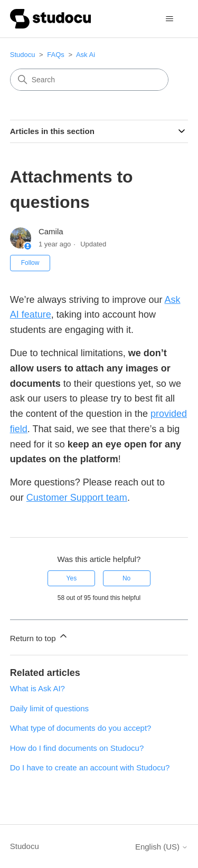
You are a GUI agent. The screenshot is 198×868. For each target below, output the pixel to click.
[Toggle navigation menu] (169, 19)
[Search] (89, 80)
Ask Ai (86, 55)
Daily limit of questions (49, 708)
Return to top (39, 637)
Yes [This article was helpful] (72, 578)
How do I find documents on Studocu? (77, 748)
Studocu (23, 55)
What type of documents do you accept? (81, 728)
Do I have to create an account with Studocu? (90, 767)
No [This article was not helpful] (126, 578)
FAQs (56, 55)
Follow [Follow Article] (30, 263)
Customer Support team (77, 498)
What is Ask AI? (37, 688)
